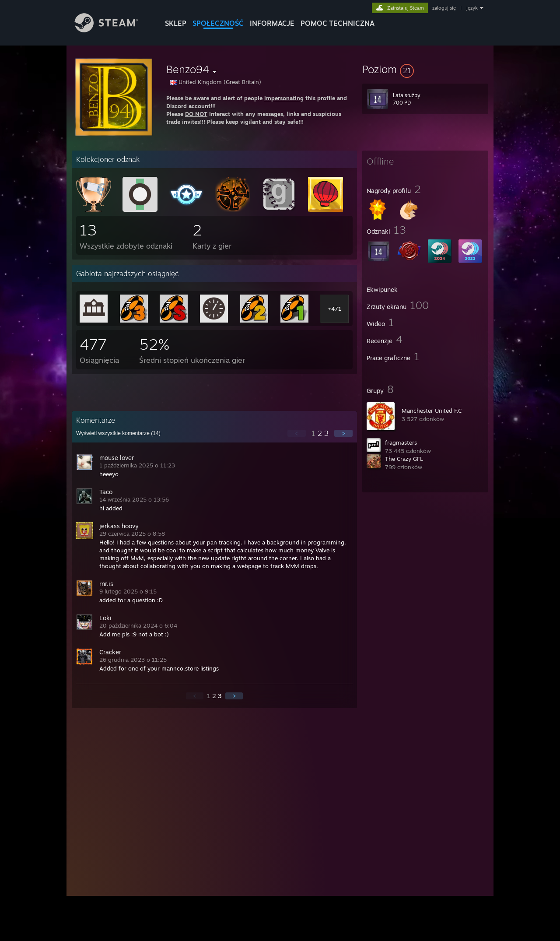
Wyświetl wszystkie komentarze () (118, 433)
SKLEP (176, 23)
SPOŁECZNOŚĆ (218, 23)
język (472, 8)
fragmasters (401, 442)
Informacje (272, 23)
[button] (425, 69)
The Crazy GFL (404, 459)
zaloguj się (444, 8)
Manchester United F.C (432, 411)
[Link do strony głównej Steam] (113, 30)
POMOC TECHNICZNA (338, 23)
